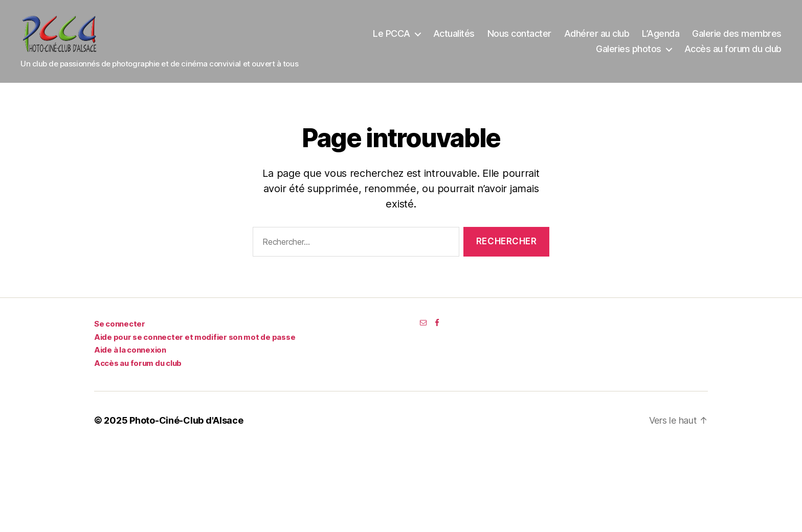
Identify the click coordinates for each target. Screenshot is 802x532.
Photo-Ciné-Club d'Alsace (186, 427)
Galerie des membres (737, 37)
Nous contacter (519, 37)
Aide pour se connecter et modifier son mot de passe (195, 344)
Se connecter (120, 331)
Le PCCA (392, 37)
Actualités (454, 37)
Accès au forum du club (733, 52)
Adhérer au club (597, 37)
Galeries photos (629, 52)
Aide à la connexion (130, 357)
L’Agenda (661, 37)
